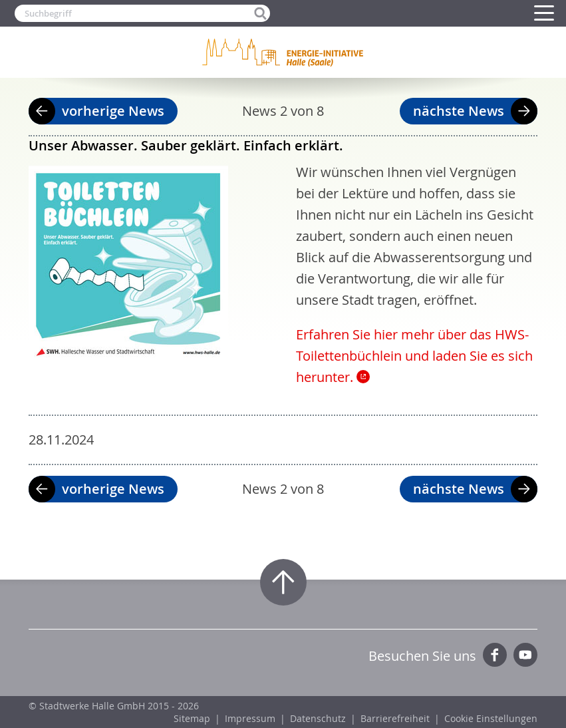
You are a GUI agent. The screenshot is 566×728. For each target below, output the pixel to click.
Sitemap (192, 718)
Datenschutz (318, 718)
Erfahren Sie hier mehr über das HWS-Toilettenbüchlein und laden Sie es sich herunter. (414, 356)
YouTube (525, 655)
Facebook (495, 655)
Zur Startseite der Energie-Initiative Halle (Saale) (283, 52)
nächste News (459, 111)
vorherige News (113, 111)
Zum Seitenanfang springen (283, 582)
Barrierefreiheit (395, 718)
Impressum (250, 718)
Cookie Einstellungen (491, 718)
